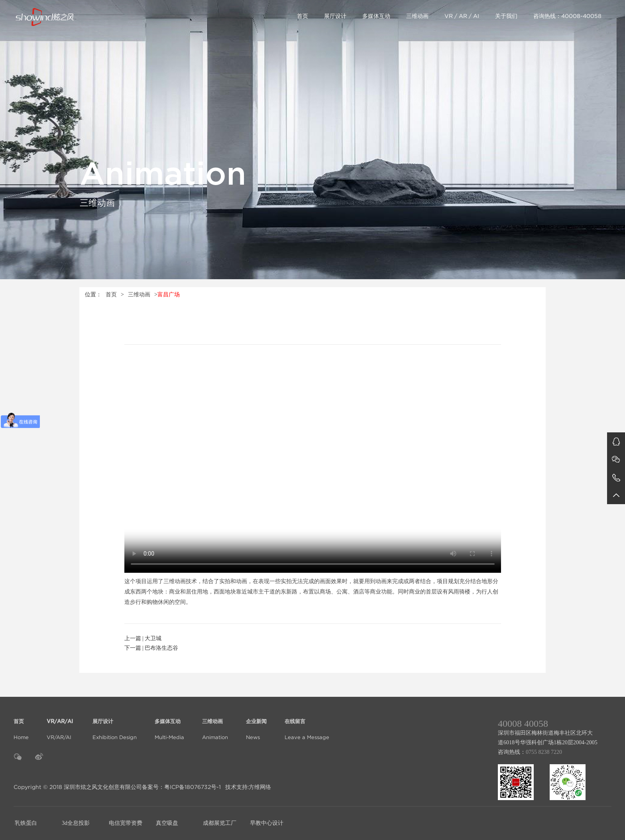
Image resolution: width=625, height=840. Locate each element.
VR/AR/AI (61, 725)
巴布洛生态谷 (161, 648)
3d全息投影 (76, 823)
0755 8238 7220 (544, 752)
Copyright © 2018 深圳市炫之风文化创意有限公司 (78, 787)
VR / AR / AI (462, 16)
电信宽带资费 (126, 823)
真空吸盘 (167, 823)
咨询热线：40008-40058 (567, 16)
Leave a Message (307, 725)
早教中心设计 (267, 823)
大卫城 (153, 638)
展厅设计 (335, 16)
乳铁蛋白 (26, 823)
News (256, 725)
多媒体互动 (376, 16)
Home (21, 725)
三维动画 (417, 16)
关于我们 (506, 16)
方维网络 (260, 787)
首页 (303, 16)
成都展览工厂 (220, 823)
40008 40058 (523, 724)
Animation (215, 725)
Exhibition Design (115, 725)
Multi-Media (169, 725)
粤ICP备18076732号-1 (193, 787)
